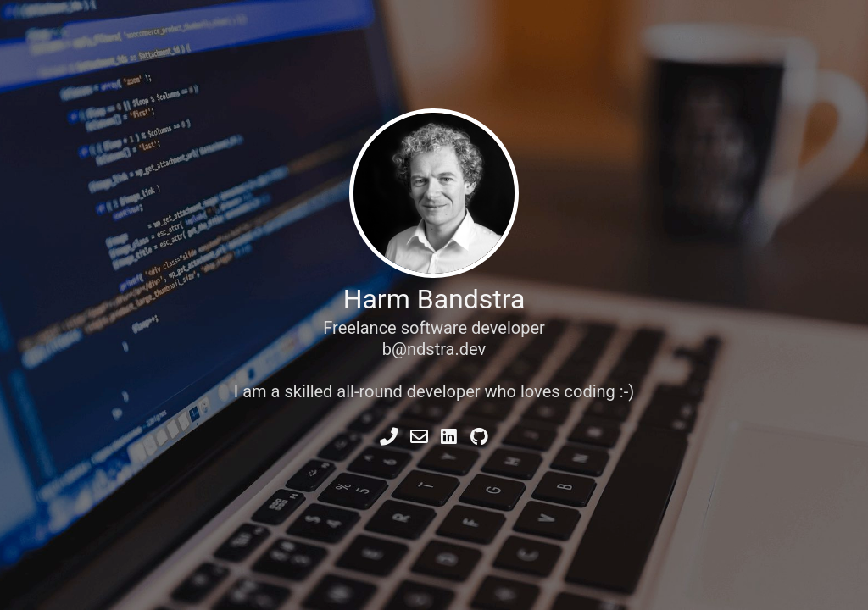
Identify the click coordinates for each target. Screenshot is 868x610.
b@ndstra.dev (434, 349)
